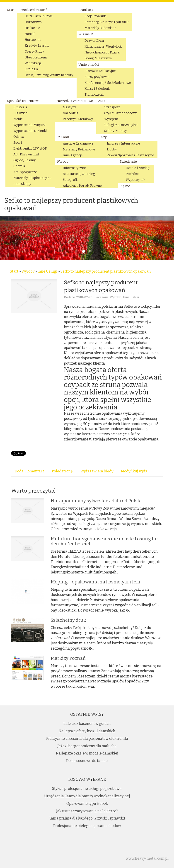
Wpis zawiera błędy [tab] (97, 471)
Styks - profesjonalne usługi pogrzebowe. (87, 789)
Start (14, 271)
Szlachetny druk (68, 620)
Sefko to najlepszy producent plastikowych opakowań (106, 271)
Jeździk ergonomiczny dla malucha (87, 746)
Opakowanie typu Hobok (87, 804)
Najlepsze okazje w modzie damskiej (87, 753)
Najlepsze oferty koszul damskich (87, 731)
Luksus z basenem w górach (87, 724)
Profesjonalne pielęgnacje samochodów (87, 826)
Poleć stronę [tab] (62, 471)
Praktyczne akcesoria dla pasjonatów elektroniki (87, 739)
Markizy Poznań (68, 658)
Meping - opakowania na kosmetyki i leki (96, 582)
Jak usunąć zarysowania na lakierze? (87, 811)
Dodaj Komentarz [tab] (29, 471)
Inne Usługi (47, 271)
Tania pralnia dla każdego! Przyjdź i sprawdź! (87, 818)
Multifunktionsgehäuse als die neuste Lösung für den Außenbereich (105, 541)
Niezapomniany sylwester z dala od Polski (96, 501)
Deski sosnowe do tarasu (87, 761)
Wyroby (28, 271)
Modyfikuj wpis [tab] (134, 471)
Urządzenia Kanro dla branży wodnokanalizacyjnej (87, 796)
